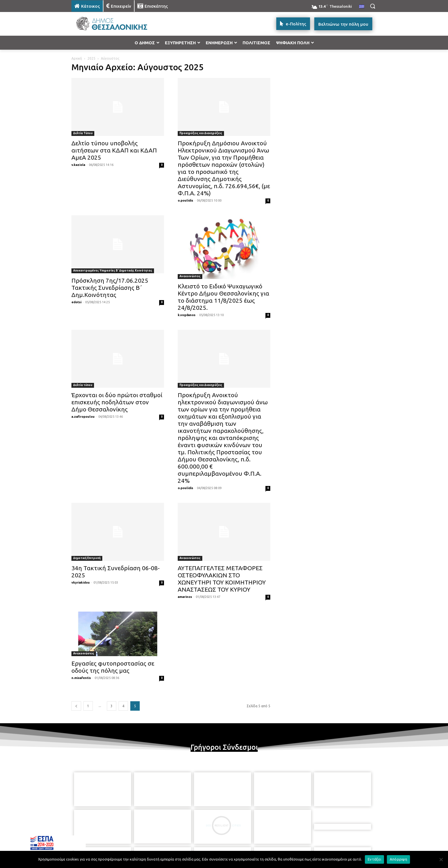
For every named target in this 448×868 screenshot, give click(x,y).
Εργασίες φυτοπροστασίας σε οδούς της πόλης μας (113, 667)
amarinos (185, 597)
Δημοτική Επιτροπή (87, 558)
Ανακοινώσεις (190, 276)
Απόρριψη (398, 859)
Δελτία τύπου (83, 385)
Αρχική (77, 58)
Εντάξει (374, 859)
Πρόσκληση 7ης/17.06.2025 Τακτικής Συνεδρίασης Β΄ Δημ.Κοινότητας (110, 288)
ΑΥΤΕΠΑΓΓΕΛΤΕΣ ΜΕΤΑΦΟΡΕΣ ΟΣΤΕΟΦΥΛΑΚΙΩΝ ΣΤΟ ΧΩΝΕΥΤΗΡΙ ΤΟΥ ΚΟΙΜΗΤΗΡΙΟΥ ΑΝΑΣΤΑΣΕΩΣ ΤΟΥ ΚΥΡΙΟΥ (222, 579)
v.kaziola (78, 165)
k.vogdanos (187, 315)
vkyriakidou (81, 582)
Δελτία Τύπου (83, 133)
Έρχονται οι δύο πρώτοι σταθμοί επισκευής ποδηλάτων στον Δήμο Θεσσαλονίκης (117, 402)
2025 (91, 58)
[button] (373, 6)
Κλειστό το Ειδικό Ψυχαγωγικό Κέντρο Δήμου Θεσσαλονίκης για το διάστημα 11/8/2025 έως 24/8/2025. (223, 297)
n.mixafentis (81, 678)
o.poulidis (185, 200)
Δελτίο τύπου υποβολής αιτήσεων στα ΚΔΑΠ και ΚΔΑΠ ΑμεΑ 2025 (114, 150)
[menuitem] (362, 7)
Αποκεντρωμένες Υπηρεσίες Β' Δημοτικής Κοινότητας (113, 271)
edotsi (76, 302)
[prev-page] (76, 706)
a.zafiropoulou (83, 417)
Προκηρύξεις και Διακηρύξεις (201, 133)
